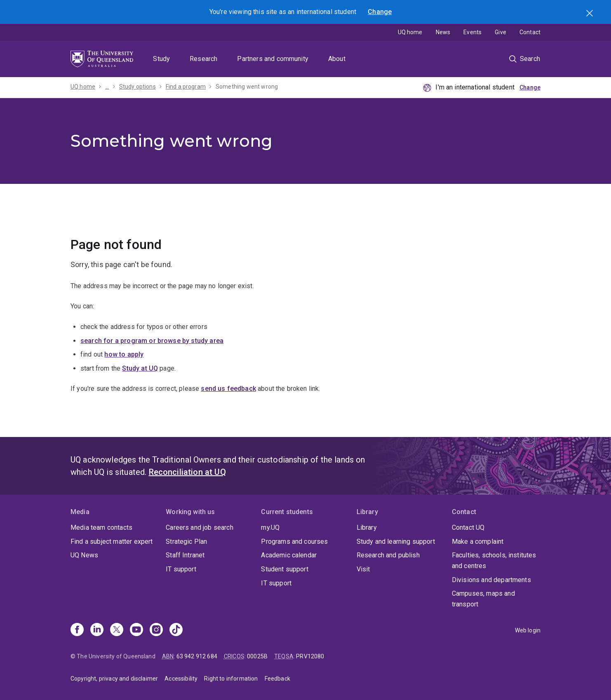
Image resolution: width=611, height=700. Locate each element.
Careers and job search (200, 527)
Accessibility (181, 679)
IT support (181, 569)
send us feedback (228, 389)
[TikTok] (176, 630)
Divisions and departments (491, 580)
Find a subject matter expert (112, 541)
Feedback (277, 679)
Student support (284, 569)
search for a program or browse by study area (152, 341)
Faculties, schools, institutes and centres (494, 560)
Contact (530, 32)
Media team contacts (101, 527)
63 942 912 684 (197, 656)
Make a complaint (478, 541)
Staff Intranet (185, 555)
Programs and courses (294, 541)
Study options (137, 87)
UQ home (410, 32)
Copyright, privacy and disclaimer (114, 679)
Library (367, 527)
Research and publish (388, 555)
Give (501, 32)
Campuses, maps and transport (483, 599)
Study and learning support (396, 541)
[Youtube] (136, 630)
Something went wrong (247, 87)
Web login (528, 630)
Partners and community (273, 59)
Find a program (186, 87)
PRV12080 (310, 656)
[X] (117, 630)
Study (161, 59)
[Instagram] (156, 630)
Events (472, 32)
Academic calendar (289, 555)
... (107, 87)
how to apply (124, 354)
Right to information (231, 679)
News (443, 32)
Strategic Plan (186, 541)
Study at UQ (140, 368)
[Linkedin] (97, 630)
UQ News (84, 555)
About (337, 59)
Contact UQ (468, 527)
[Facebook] (77, 630)
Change (380, 12)
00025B (257, 656)
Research (203, 59)
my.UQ (270, 527)
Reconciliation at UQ (187, 472)
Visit (363, 569)
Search (590, 14)
